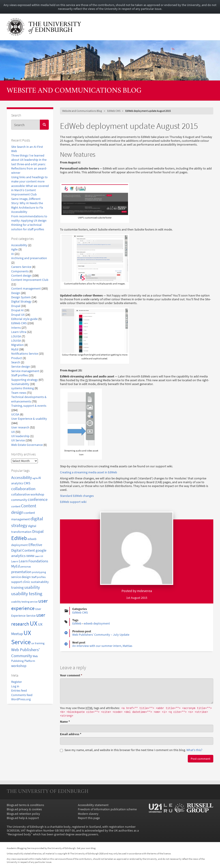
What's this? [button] (194, 750)
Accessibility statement (93, 805)
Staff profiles (20, 375)
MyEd (15, 349)
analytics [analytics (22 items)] (17, 483)
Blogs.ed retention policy (23, 814)
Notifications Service (25, 354)
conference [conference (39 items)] (38, 499)
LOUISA (16, 336)
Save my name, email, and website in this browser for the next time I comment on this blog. (131, 750)
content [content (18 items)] (16, 506)
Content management (26, 289)
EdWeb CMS (19, 323)
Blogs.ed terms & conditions (25, 805)
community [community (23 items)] (19, 500)
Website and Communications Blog (74, 91)
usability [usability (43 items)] (32, 587)
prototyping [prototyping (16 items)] (39, 572)
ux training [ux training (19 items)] (38, 643)
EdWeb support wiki (73, 502)
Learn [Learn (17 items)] (15, 561)
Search (16, 362)
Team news (19, 393)
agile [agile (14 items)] (35, 478)
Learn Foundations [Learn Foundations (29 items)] (33, 561)
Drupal (16, 306)
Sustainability (20, 384)
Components (20, 271)
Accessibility (19, 245)
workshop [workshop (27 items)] (19, 666)
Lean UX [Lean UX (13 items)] (39, 556)
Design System (21, 297)
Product (17, 358)
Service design (21, 367)
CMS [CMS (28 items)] (27, 483)
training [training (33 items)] (17, 587)
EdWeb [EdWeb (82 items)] (19, 538)
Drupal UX (18, 315)
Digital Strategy (21, 302)
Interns (16, 328)
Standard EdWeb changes (77, 496)
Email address (71, 734)
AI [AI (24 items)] (40, 478)
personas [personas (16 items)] (26, 566)
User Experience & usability (29, 419)
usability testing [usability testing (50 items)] (27, 594)
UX (13, 432)
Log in (15, 686)
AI (13, 254)
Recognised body (19, 834)
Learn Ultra (19, 332)
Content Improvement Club (30, 280)
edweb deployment (97, 623)
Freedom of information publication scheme (107, 809)
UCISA (15, 414)
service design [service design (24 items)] (21, 577)
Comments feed (22, 695)
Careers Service (21, 267)
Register (17, 682)
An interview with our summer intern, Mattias (102, 646)
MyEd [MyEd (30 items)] (15, 566)
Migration (17, 345)
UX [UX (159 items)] (34, 623)
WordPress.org (21, 699)
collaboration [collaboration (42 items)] (23, 489)
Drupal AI (17, 310)
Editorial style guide (24, 319)
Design (16, 293)
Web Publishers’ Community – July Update (101, 635)
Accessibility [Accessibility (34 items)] (21, 478)
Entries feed (19, 691)
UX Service (18, 440)
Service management (25, 371)
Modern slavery (88, 814)
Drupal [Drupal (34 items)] (38, 531)
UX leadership (20, 436)
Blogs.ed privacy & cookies (24, 809)
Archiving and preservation (29, 258)
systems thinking (22, 388)
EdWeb (77, 623)
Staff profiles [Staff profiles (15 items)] (38, 577)
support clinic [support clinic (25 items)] (21, 582)
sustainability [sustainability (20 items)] (40, 582)
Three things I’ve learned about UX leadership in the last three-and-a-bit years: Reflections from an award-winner (29, 164)
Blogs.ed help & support (23, 818)
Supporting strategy (25, 380)
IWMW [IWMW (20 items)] (30, 556)
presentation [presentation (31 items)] (21, 572)
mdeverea (144, 591)
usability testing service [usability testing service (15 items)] (24, 602)
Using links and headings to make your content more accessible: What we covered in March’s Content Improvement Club (30, 186)
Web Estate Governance (27, 445)
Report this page (89, 818)
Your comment (71, 675)
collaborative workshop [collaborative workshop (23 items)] (28, 494)
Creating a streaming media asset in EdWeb (89, 472)
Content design (21, 276)
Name (65, 722)
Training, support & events (29, 406)
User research (20, 427)
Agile (14, 249)
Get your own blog (86, 848)
